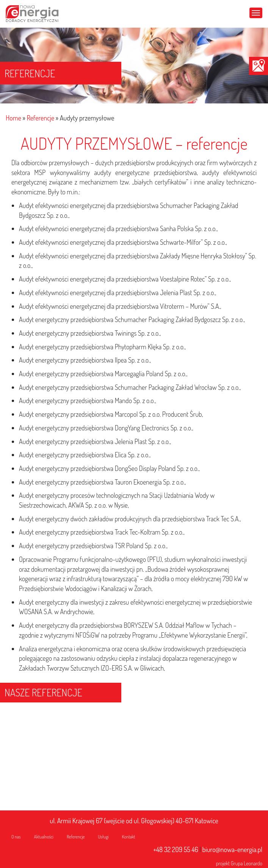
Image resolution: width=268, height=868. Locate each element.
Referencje (40, 118)
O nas (16, 837)
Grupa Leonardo (247, 863)
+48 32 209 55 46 (176, 849)
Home (13, 118)
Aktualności (44, 837)
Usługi (103, 837)
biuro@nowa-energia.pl (232, 849)
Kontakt (129, 837)
